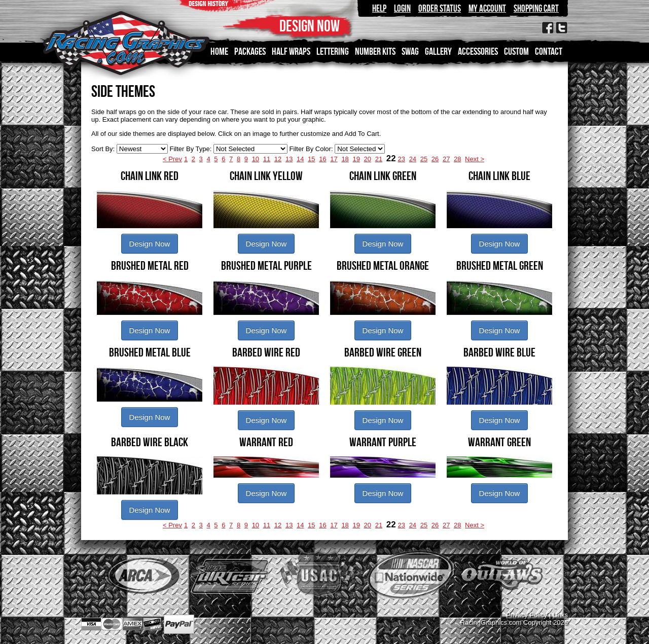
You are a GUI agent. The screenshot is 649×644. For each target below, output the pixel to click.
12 (278, 159)
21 (379, 159)
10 (256, 159)
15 (311, 159)
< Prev (172, 159)
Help (379, 8)
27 (446, 159)
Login (402, 8)
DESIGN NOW (310, 26)
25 (424, 159)
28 (457, 159)
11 (267, 159)
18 (345, 159)
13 (289, 159)
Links (560, 615)
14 (300, 159)
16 (322, 159)
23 (402, 159)
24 (413, 159)
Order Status (440, 8)
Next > (475, 159)
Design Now (150, 244)
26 (435, 159)
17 (334, 159)
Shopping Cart (536, 8)
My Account (487, 8)
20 (368, 159)
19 (356, 159)
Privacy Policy (527, 615)
